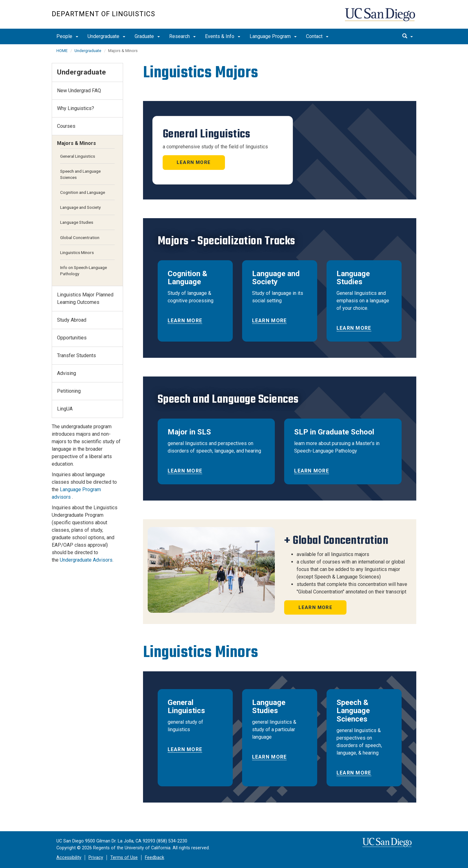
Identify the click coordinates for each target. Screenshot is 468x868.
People (67, 36)
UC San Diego (381, 18)
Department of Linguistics (103, 14)
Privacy (96, 858)
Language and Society (80, 207)
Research (182, 36)
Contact (317, 36)
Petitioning (69, 391)
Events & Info (223, 36)
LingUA (65, 409)
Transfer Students (76, 355)
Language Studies (77, 222)
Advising (67, 373)
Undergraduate (106, 36)
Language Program (273, 36)
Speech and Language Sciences (80, 174)
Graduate (147, 36)
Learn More (194, 162)
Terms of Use (124, 858)
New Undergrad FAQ (79, 91)
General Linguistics (78, 156)
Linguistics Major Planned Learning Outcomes (85, 298)
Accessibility (69, 858)
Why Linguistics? (76, 108)
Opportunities (72, 338)
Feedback (155, 858)
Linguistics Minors (77, 252)
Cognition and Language (83, 192)
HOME (62, 51)
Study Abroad (72, 320)
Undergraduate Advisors (86, 560)
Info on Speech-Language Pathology (84, 271)
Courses (66, 126)
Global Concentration (80, 237)
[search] (408, 36)
